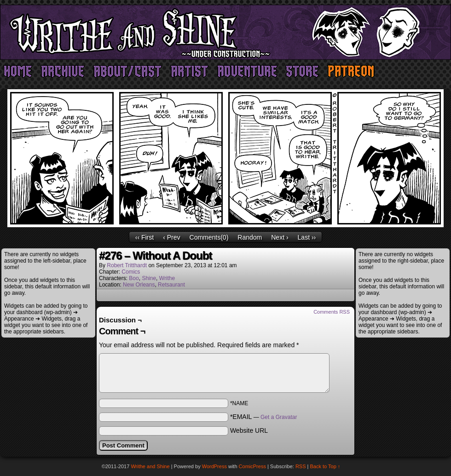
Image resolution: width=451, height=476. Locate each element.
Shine (149, 278)
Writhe (167, 278)
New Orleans (139, 285)
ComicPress (252, 466)
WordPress (214, 466)
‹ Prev (171, 237)
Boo (134, 278)
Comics (131, 272)
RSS (301, 466)
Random (250, 237)
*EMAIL (264, 417)
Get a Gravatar (279, 417)
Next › (280, 237)
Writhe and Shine (225, 32)
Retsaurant (171, 285)
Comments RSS (332, 312)
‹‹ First (145, 237)
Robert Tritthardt (127, 265)
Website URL (249, 430)
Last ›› (307, 237)
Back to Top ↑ (325, 466)
